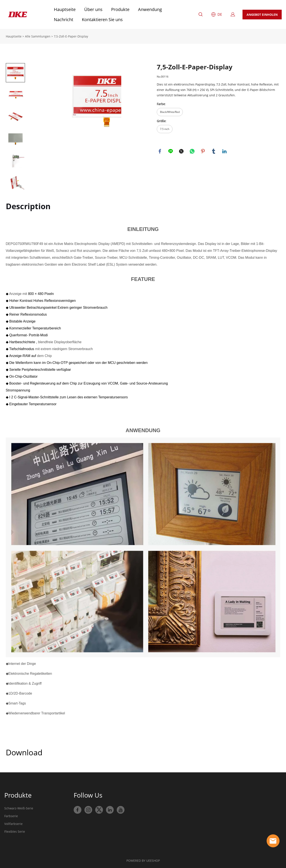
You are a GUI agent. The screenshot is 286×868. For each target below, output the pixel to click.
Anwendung (150, 9)
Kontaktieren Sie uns (102, 19)
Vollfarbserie (13, 824)
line (171, 151)
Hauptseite (65, 9)
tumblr (214, 151)
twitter (182, 151)
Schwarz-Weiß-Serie (19, 808)
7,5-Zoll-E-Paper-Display (71, 36)
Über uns (93, 9)
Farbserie (11, 816)
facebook (160, 151)
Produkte (120, 9)
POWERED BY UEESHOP (143, 861)
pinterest (203, 151)
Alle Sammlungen (38, 36)
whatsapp (192, 151)
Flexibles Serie (15, 831)
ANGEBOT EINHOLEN (262, 15)
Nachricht (64, 19)
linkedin (225, 151)
